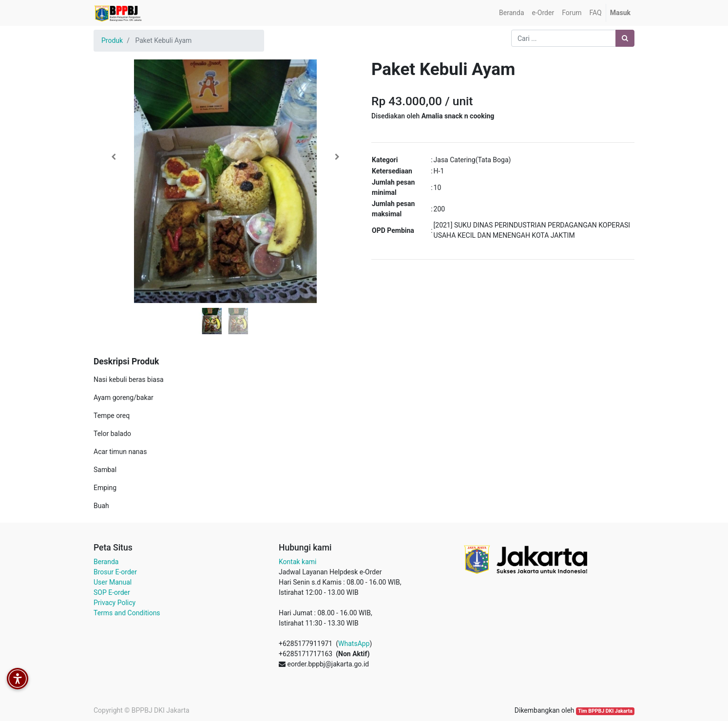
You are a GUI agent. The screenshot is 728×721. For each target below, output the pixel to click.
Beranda (106, 562)
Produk (112, 40)
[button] (113, 157)
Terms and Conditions (127, 613)
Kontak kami (297, 562)
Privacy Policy (115, 603)
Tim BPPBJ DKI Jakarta (605, 711)
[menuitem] (511, 13)
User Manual (113, 582)
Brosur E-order (115, 572)
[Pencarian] (625, 38)
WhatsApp (354, 644)
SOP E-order (112, 592)
